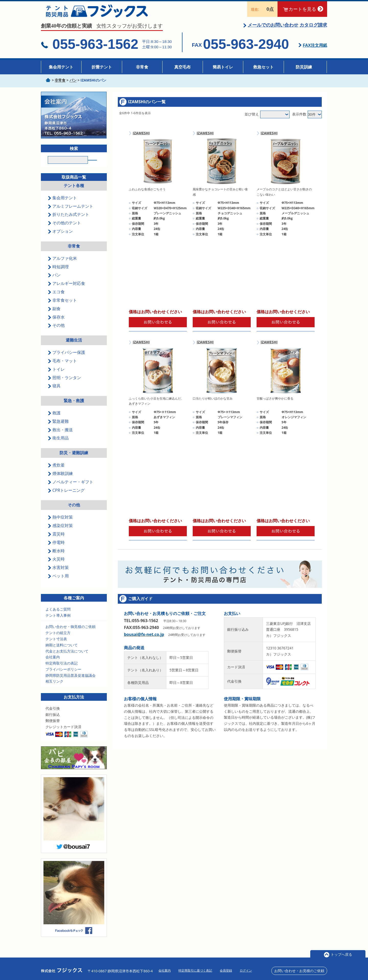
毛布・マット (62, 368)
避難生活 (74, 347)
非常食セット (62, 307)
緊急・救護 (74, 407)
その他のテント (64, 230)
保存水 (56, 324)
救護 (54, 420)
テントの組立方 (58, 640)
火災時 (56, 566)
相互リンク (54, 688)
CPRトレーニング (66, 497)
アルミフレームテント (71, 213)
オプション (60, 238)
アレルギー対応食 (66, 290)
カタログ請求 (313, 30)
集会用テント (61, 67)
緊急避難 (58, 428)
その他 (56, 332)
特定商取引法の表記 (62, 670)
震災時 (56, 541)
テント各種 (74, 192)
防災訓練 (304, 67)
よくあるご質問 (58, 616)
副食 (54, 315)
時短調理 (58, 273)
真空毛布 (182, 67)
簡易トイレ (223, 67)
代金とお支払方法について (67, 658)
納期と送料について (62, 652)
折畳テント (102, 67)
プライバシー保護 (66, 359)
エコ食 (56, 299)
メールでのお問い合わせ (273, 30)
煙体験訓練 (60, 480)
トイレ (56, 376)
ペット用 (58, 583)
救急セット (263, 67)
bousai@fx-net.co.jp (144, 639)
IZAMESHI (141, 138)
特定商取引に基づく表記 (195, 970)
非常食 (142, 67)
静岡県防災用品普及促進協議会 (71, 682)
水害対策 (58, 574)
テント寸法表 (56, 646)
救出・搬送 (60, 436)
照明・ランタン (64, 384)
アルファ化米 (62, 265)
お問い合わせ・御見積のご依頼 (71, 633)
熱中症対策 (60, 524)
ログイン (246, 970)
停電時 (56, 549)
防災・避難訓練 (74, 460)
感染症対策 (60, 532)
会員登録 (226, 970)
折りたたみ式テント (68, 221)
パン (54, 282)
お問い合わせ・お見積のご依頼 (299, 971)
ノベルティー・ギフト (71, 489)
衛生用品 (58, 445)
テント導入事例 (58, 622)
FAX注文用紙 (315, 50)
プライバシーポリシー (63, 676)
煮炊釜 (56, 472)
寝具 (54, 393)
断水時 (56, 557)
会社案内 (53, 664)
